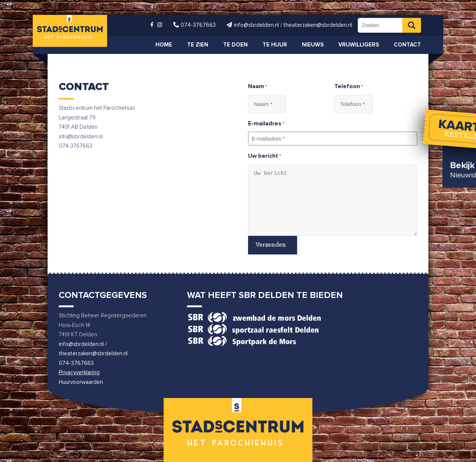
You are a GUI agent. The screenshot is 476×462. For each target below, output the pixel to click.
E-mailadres (266, 124)
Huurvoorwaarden (81, 382)
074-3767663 (76, 363)
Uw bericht (265, 157)
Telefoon (349, 87)
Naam (258, 87)
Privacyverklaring (79, 373)
